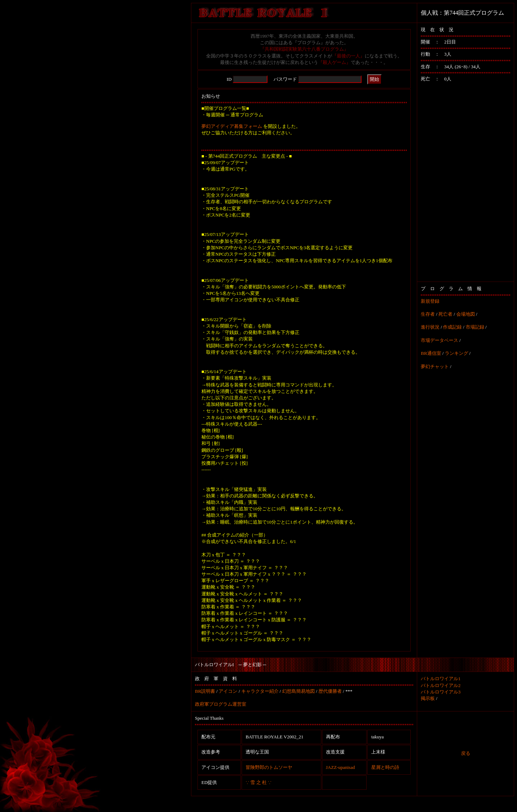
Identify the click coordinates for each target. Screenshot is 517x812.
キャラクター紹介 (260, 691)
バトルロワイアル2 (441, 685)
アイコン (228, 691)
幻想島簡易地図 (299, 691)
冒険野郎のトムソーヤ (269, 767)
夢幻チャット (435, 366)
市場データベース (439, 340)
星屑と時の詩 (385, 767)
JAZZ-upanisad (341, 767)
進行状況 (430, 327)
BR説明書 (205, 691)
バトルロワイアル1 (441, 679)
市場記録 (475, 327)
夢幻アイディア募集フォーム (232, 126)
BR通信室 (431, 353)
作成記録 (452, 327)
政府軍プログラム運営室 (221, 704)
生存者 (428, 314)
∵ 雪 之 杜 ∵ (258, 782)
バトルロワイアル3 (441, 692)
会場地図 (466, 314)
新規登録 (430, 301)
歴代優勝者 (330, 691)
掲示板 (428, 698)
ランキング (457, 353)
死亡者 (445, 314)
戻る (466, 753)
